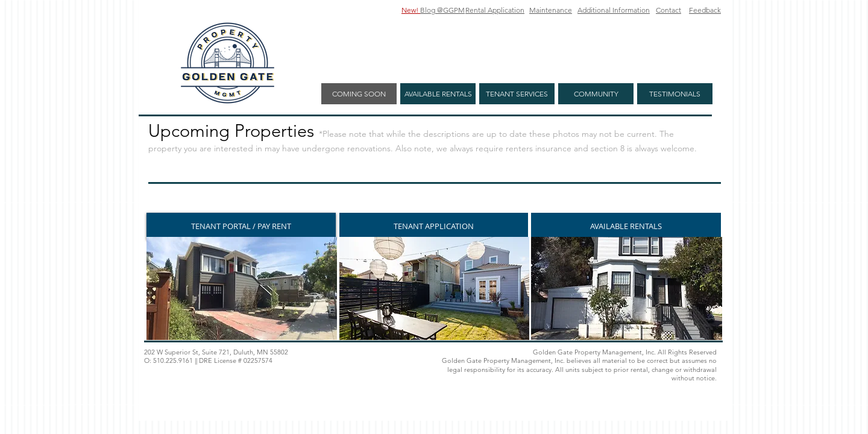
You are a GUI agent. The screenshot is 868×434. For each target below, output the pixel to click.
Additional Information (614, 10)
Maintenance (551, 10)
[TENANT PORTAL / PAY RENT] (241, 226)
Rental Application (495, 10)
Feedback (705, 10)
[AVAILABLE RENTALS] (626, 226)
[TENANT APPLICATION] (434, 226)
